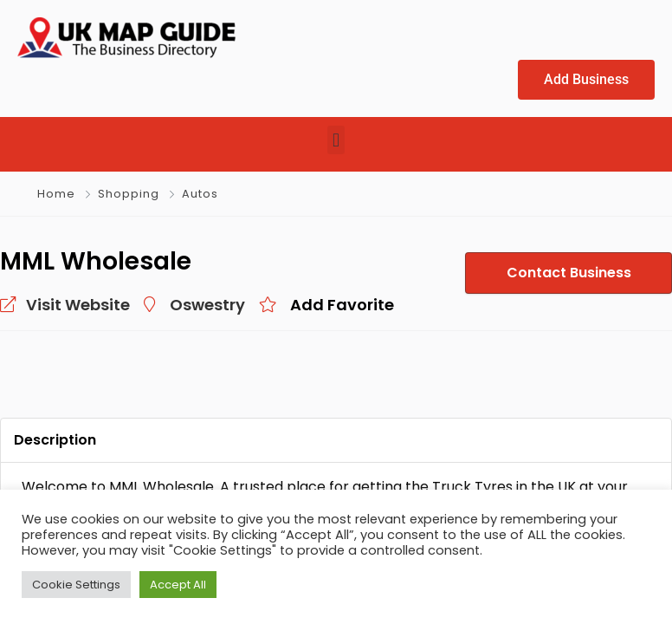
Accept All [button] (178, 585)
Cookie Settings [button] (76, 585)
